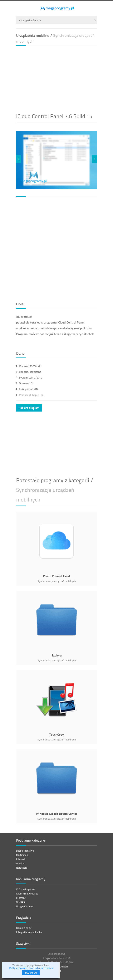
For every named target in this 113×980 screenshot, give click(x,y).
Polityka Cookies (18, 968)
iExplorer (57, 655)
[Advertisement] (65, 78)
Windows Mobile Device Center (57, 814)
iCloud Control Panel (56, 576)
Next (94, 159)
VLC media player (26, 889)
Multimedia (22, 855)
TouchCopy (57, 734)
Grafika (20, 863)
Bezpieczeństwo (25, 851)
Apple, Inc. (31, 395)
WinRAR (21, 902)
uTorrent (21, 898)
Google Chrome (24, 906)
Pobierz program (29, 408)
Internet (21, 859)
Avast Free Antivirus (27, 894)
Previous (19, 159)
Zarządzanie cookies (41, 968)
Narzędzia (22, 868)
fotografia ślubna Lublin (29, 932)
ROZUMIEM (31, 973)
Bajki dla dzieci (24, 928)
